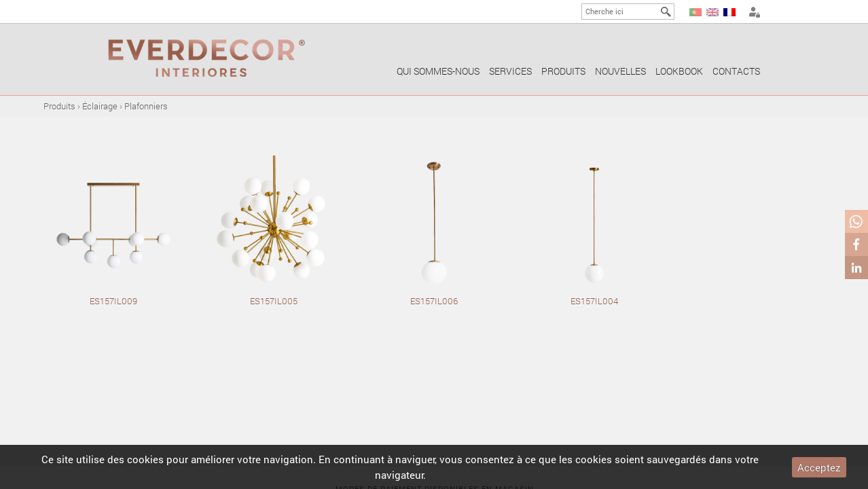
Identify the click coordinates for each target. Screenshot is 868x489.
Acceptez (819, 467)
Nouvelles (620, 71)
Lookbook (679, 71)
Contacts (736, 71)
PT (695, 12)
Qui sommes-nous (438, 71)
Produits (563, 71)
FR (729, 12)
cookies (145, 459)
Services (510, 71)
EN (712, 12)
